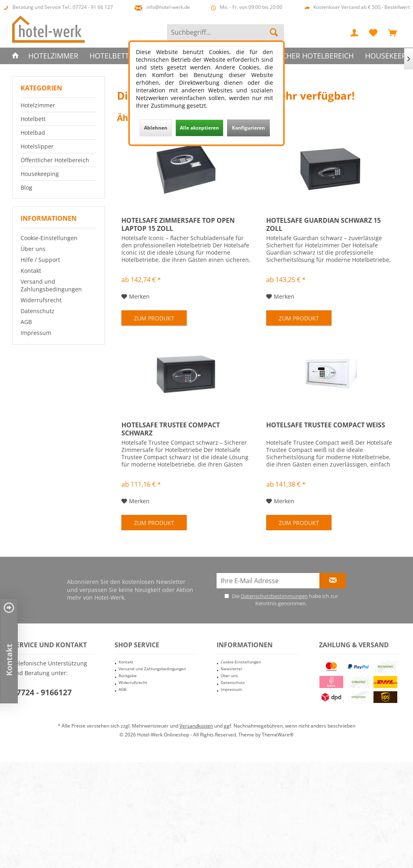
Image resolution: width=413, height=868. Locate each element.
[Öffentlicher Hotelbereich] (302, 56)
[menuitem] (392, 32)
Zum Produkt (154, 318)
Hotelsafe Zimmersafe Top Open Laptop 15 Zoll (178, 224)
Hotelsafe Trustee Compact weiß (326, 425)
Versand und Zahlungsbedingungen (51, 285)
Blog (26, 187)
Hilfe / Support (40, 260)
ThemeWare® (278, 735)
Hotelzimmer (38, 105)
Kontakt (31, 271)
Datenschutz (38, 311)
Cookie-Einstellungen (49, 238)
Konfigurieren (248, 128)
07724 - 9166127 (42, 692)
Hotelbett (33, 119)
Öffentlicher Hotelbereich (55, 160)
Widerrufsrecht (41, 300)
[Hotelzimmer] (53, 56)
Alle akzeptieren (199, 128)
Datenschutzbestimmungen (274, 596)
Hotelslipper (37, 146)
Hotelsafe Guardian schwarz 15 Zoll (323, 224)
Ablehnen (156, 128)
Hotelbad (33, 133)
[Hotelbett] (109, 56)
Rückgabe (128, 676)
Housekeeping (40, 174)
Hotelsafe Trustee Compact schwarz (171, 429)
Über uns (33, 249)
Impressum (36, 333)
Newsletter (232, 669)
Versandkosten (196, 726)
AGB (26, 322)
